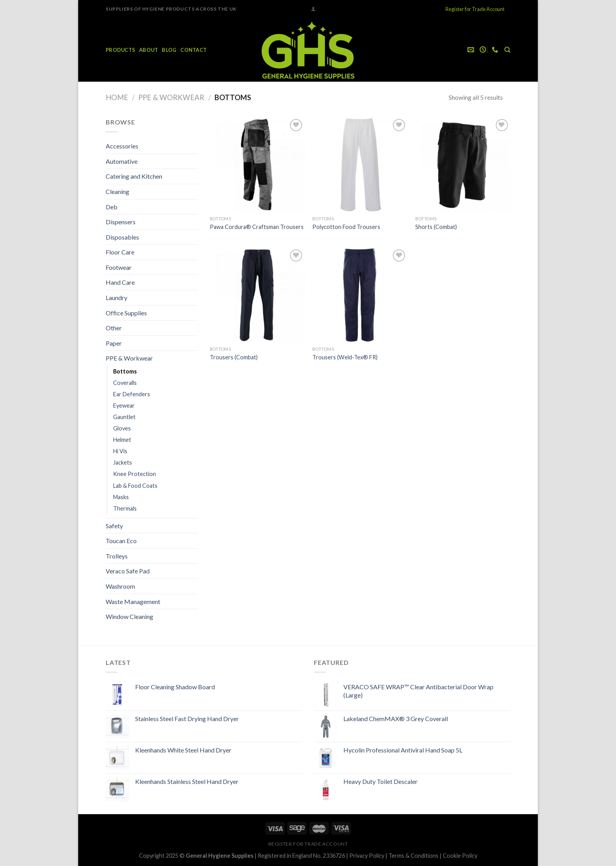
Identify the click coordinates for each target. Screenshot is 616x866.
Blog (169, 50)
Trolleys (117, 556)
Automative (122, 161)
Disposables (122, 237)
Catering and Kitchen (134, 176)
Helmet (122, 440)
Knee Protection (135, 474)
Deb (112, 207)
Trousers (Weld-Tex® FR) (345, 357)
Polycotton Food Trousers (346, 227)
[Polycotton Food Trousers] (360, 165)
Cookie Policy (460, 856)
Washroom (120, 586)
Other (114, 328)
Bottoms (125, 371)
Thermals (125, 508)
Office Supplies (126, 313)
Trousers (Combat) (234, 357)
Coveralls (125, 383)
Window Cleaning (129, 616)
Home (117, 97)
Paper (114, 343)
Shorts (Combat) (436, 227)
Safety (114, 526)
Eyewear (124, 406)
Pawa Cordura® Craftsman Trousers (257, 227)
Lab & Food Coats (135, 486)
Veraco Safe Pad (128, 571)
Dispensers (121, 222)
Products (120, 50)
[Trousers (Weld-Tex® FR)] (360, 295)
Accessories (122, 146)
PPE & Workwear (171, 97)
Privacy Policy (367, 856)
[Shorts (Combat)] (463, 165)
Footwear (119, 267)
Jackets (123, 462)
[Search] (507, 50)
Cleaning (117, 191)
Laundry (116, 298)
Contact (193, 50)
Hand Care (120, 282)
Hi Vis (120, 451)
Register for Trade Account (475, 9)
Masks (121, 497)
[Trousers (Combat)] (257, 295)
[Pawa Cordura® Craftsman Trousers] (257, 165)
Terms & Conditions (413, 856)
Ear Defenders (132, 394)
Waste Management (133, 601)
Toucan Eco (121, 541)
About (148, 50)
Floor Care (120, 252)
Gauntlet (124, 417)
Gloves (122, 428)
